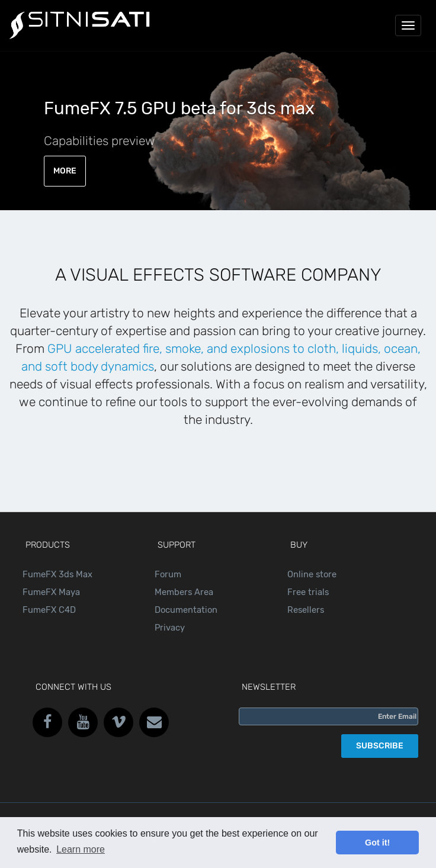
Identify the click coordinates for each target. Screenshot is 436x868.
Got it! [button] (377, 843)
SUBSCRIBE (380, 746)
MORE (65, 171)
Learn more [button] (81, 849)
